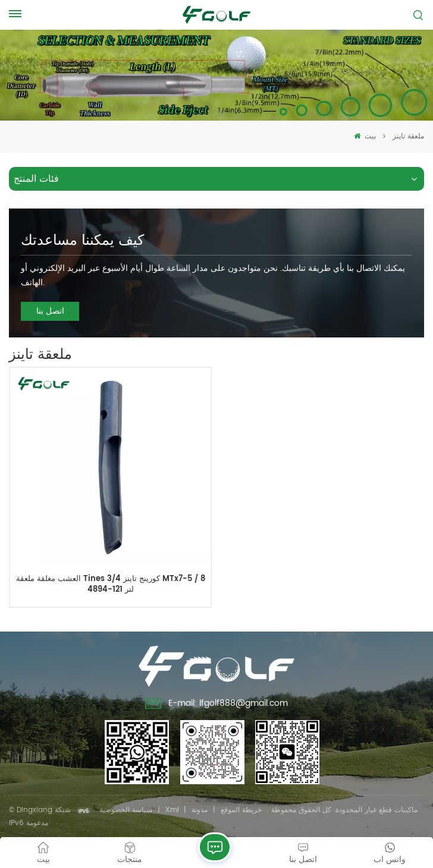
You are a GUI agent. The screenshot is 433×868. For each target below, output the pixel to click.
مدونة (200, 810)
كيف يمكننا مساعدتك (82, 241)
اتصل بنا (50, 311)
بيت (365, 136)
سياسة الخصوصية (126, 810)
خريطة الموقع (241, 810)
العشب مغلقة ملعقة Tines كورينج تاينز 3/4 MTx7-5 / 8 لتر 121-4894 (111, 584)
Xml (172, 810)
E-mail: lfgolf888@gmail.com (217, 705)
